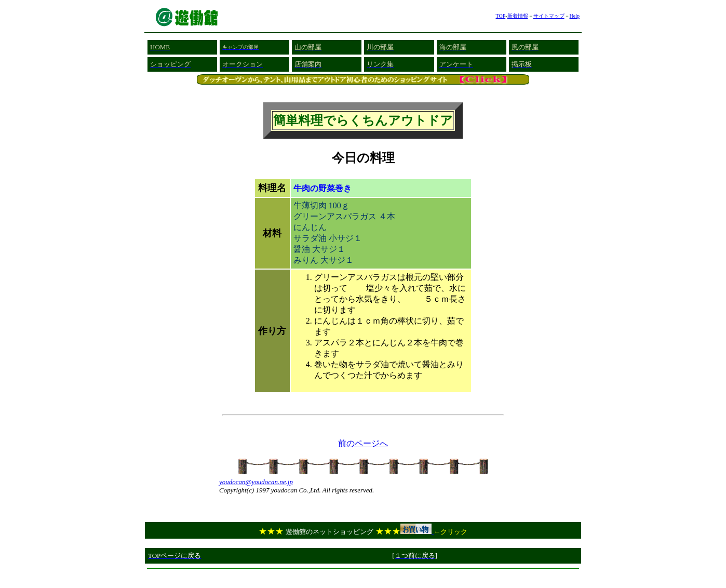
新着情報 (518, 16)
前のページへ (363, 443)
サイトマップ (549, 16)
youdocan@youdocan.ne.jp (256, 482)
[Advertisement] (363, 577)
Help (575, 16)
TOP (500, 16)
